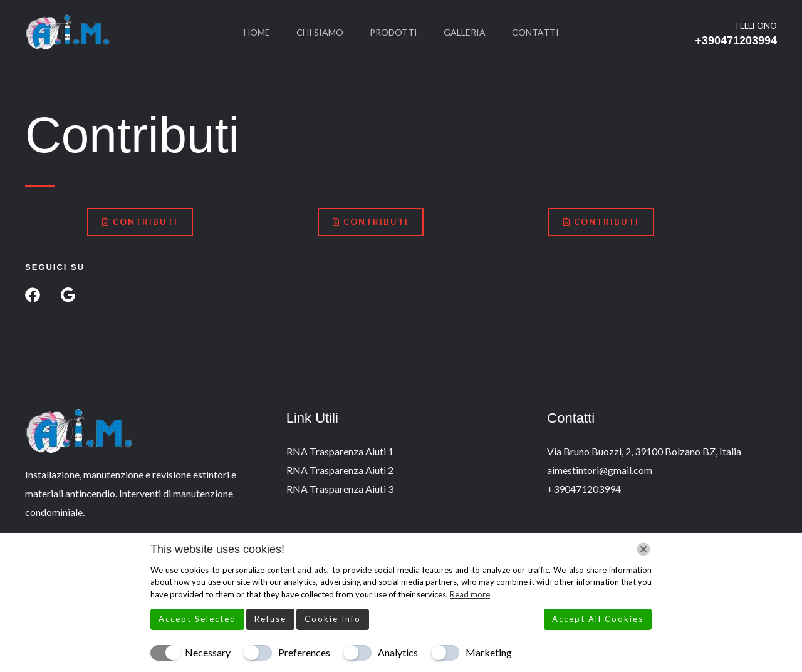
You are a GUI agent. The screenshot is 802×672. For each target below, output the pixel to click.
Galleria (468, 32)
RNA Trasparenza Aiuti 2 (340, 470)
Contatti (543, 32)
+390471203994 (736, 41)
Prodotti (393, 32)
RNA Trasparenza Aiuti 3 (340, 489)
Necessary (208, 652)
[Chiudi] (643, 549)
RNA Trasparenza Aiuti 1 (340, 451)
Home (249, 32)
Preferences (304, 652)
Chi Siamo (316, 32)
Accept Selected (197, 619)
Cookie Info (333, 619)
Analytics (398, 652)
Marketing (489, 652)
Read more (470, 594)
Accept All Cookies (598, 619)
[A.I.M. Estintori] (68, 31)
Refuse (270, 619)
